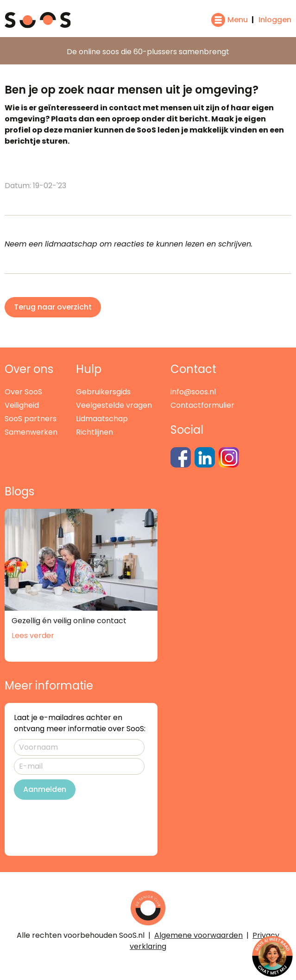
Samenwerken (31, 432)
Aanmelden (45, 789)
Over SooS (23, 392)
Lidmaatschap (102, 419)
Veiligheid (22, 405)
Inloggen (275, 20)
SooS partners (31, 419)
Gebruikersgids (103, 392)
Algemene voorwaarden (198, 935)
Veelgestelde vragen (114, 405)
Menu (238, 20)
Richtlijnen (94, 432)
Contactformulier (202, 405)
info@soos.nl (193, 392)
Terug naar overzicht (53, 307)
